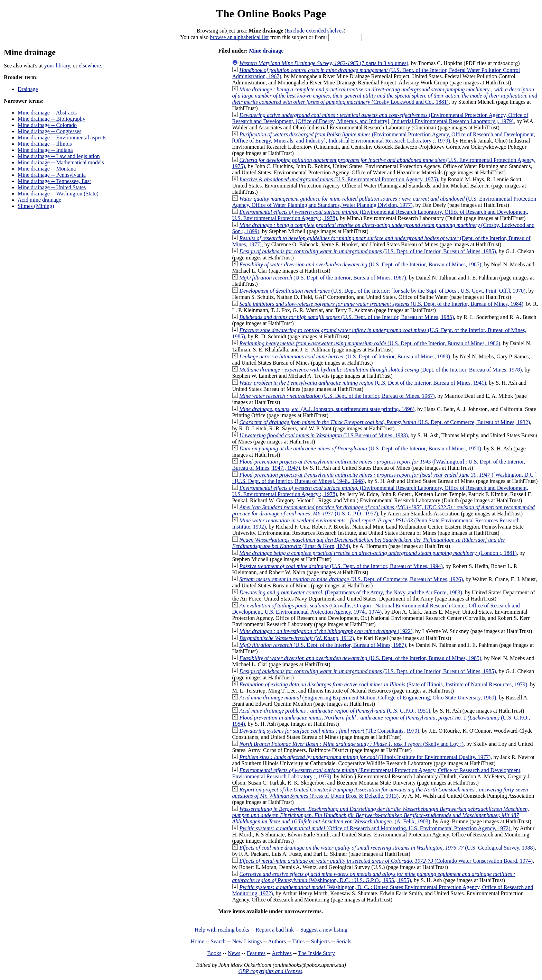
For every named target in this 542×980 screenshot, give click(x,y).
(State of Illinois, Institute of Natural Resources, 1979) (383, 684)
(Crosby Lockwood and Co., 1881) (385, 96)
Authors (277, 941)
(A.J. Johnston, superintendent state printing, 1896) (327, 409)
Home (198, 941)
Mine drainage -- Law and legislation (59, 156)
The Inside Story (316, 953)
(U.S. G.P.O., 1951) (335, 711)
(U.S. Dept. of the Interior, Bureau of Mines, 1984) (381, 304)
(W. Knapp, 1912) (297, 638)
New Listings (247, 941)
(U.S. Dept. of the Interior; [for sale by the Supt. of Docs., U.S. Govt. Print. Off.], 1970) (382, 291)
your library (57, 66)
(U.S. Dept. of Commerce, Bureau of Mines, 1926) (351, 579)
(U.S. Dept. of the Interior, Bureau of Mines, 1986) (370, 343)
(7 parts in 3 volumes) (324, 63)
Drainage (28, 89)
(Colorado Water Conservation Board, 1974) (386, 861)
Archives (282, 953)
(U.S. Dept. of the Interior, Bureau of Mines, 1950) (360, 448)
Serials (344, 941)
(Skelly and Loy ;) (351, 744)
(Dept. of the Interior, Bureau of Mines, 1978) (380, 370)
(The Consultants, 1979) (329, 731)
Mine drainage (266, 51)
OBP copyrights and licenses (270, 971)
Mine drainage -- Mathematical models (61, 162)
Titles (298, 941)
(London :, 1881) (378, 553)
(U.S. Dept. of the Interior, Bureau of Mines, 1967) (337, 396)
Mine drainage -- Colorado (47, 125)
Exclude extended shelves (315, 31)
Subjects (320, 941)
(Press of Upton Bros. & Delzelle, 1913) (380, 793)
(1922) (326, 631)
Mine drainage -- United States (52, 187)
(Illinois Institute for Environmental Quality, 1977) (365, 757)
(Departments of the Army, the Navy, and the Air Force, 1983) (351, 592)
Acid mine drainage (39, 200)
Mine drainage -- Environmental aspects (62, 138)
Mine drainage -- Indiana (45, 150)
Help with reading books (222, 930)
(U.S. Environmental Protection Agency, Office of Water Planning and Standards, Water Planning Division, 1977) (384, 202)
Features (256, 953)
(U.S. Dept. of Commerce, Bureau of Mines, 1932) (385, 422)
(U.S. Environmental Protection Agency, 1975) (339, 179)
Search (218, 941)
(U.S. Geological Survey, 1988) (387, 848)
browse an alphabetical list (239, 37)
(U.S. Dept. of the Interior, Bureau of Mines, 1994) (341, 566)
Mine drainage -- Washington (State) (58, 194)
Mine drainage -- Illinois (45, 144)
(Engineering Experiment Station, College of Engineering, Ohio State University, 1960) (368, 698)
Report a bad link (275, 930)
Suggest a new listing (324, 930)
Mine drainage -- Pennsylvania (52, 175)
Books (214, 953)
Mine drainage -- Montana (47, 169)
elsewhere (90, 66)
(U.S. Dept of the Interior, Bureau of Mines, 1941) (363, 383)
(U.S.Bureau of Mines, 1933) (323, 435)
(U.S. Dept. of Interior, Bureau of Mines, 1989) (345, 356)
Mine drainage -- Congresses (49, 131)
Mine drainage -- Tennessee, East (54, 181)
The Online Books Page (271, 13)
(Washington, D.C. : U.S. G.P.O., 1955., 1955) (373, 877)
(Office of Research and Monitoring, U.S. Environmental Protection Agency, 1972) (375, 828)
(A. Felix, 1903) (380, 815)
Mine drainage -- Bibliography (52, 119)
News (234, 953)
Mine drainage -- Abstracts (47, 113)
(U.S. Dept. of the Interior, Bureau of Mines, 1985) (367, 251)
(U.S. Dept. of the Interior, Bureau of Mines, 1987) (323, 278)
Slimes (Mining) (36, 206)
